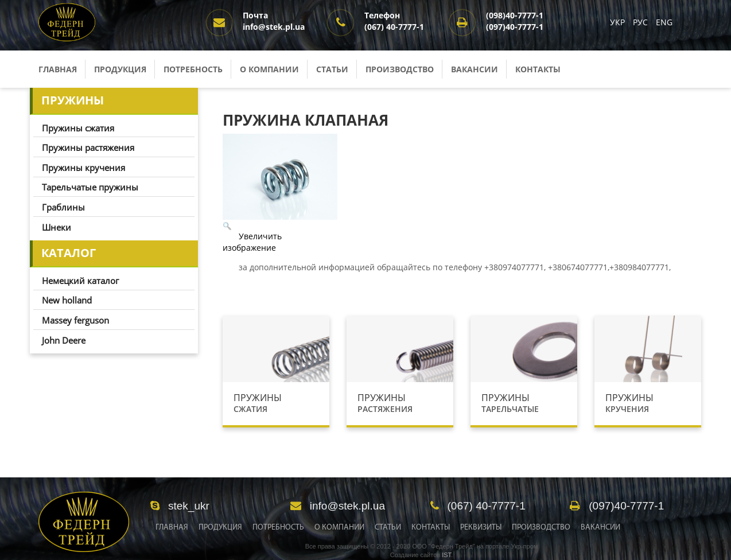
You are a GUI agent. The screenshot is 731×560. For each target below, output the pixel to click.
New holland (67, 300)
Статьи (332, 69)
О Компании (339, 528)
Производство (400, 69)
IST (446, 555)
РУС (641, 22)
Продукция (120, 69)
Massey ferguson (75, 320)
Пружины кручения (83, 168)
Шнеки (57, 227)
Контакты (538, 69)
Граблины (63, 207)
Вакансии (475, 69)
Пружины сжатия (78, 128)
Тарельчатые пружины (90, 187)
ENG (664, 22)
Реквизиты (481, 528)
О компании (269, 69)
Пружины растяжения (88, 147)
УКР (619, 22)
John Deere (64, 340)
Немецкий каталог (80, 281)
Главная (58, 69)
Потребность (193, 69)
